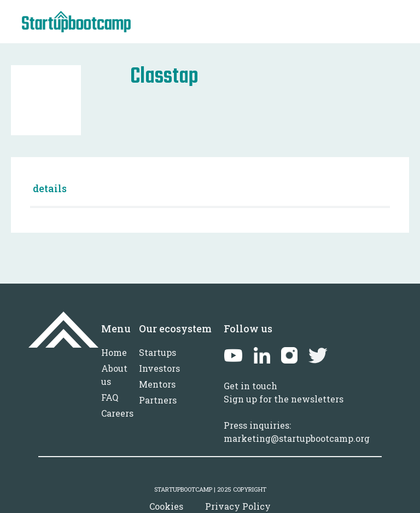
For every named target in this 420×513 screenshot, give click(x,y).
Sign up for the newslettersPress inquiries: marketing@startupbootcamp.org (297, 419)
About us (114, 375)
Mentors (157, 384)
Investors (159, 368)
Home (114, 352)
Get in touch (250, 386)
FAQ (110, 397)
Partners (158, 400)
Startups (157, 352)
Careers (117, 413)
